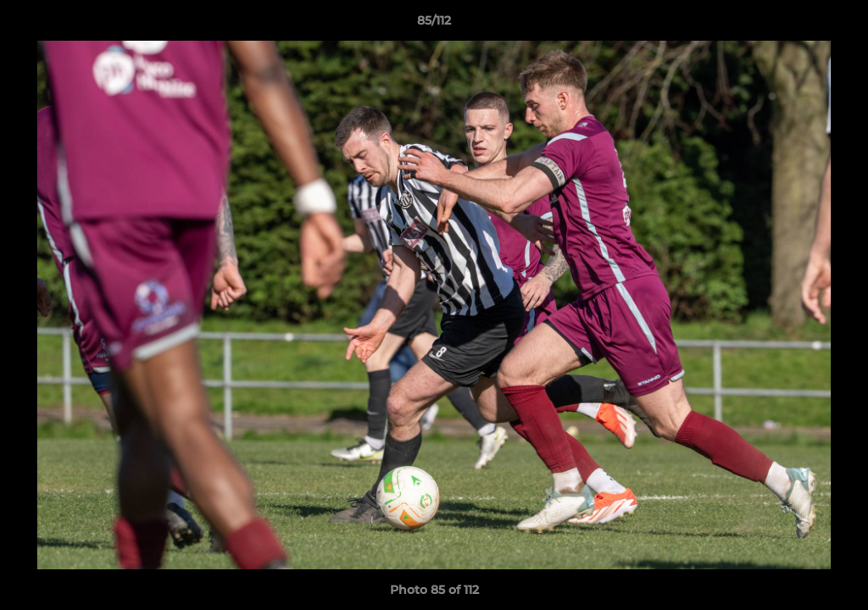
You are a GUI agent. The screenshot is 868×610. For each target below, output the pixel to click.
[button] (837, 25)
